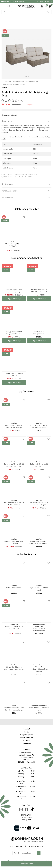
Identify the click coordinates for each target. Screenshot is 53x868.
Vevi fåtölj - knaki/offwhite (39, 333)
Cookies (26, 732)
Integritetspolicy (26, 735)
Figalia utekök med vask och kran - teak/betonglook (14, 542)
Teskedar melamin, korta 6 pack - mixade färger (14, 709)
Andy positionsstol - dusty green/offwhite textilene (14, 333)
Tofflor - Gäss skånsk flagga (39, 670)
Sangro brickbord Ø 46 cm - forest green (39, 426)
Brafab (4, 88)
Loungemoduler (32, 82)
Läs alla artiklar (26, 817)
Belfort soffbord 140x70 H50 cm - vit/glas (39, 504)
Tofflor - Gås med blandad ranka (39, 630)
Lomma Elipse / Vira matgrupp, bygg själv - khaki (14, 291)
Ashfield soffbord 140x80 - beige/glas (13, 245)
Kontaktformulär (26, 738)
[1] (26, 54)
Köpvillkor (27, 740)
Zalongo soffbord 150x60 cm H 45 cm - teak (14, 465)
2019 (35, 149)
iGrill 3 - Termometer (14, 588)
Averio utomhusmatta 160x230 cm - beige (14, 426)
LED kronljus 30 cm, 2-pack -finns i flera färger (14, 668)
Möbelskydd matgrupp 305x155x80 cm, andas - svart (39, 542)
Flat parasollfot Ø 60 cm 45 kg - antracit (14, 504)
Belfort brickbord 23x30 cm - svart (39, 465)
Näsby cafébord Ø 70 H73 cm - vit (14, 628)
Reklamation (26, 743)
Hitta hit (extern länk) (27, 762)
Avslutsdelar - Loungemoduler (14, 84)
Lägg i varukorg (14, 299)
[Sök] (26, 12)
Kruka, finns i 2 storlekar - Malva (39, 709)
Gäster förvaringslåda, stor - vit (14, 375)
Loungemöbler (19, 82)
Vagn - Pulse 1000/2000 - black (39, 589)
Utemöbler (7, 82)
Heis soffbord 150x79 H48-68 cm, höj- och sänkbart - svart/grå (39, 291)
